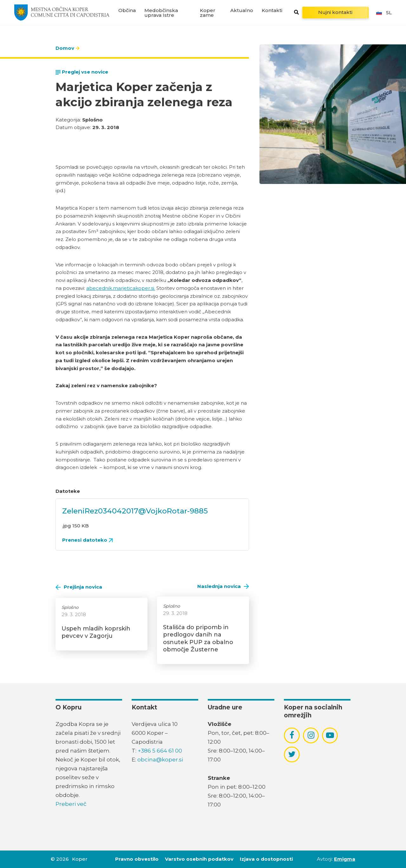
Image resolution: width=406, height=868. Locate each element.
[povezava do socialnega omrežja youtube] (330, 735)
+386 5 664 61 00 (160, 751)
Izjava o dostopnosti (266, 859)
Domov (65, 48)
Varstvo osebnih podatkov (199, 859)
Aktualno (242, 10)
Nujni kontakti (335, 12)
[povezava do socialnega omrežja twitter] (292, 754)
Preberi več (71, 804)
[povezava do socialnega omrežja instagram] (311, 735)
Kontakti (272, 10)
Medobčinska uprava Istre (161, 13)
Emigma (345, 859)
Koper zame (208, 13)
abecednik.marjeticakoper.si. (121, 288)
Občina (127, 10)
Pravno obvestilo (137, 859)
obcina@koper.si (160, 760)
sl (383, 13)
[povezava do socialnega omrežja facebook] (292, 735)
